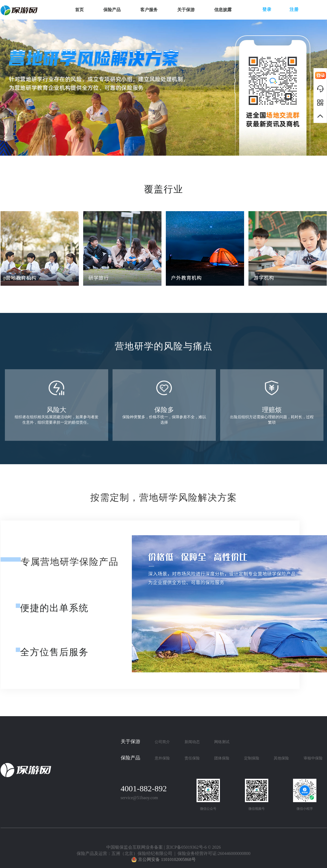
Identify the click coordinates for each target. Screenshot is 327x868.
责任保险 (192, 758)
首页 (79, 10)
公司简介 (162, 742)
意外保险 (162, 758)
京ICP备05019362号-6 (186, 847)
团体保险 (222, 758)
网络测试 (222, 742)
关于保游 (186, 10)
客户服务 (149, 10)
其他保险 (281, 758)
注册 (294, 9)
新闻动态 (192, 742)
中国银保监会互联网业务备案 (135, 847)
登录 (267, 9)
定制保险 (252, 758)
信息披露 (223, 10)
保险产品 (112, 10)
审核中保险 (313, 758)
